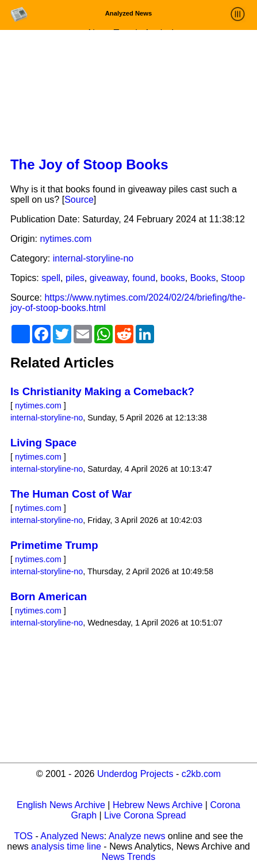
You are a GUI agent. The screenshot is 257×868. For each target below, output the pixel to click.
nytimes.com (66, 239)
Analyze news (137, 836)
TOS (23, 836)
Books (203, 278)
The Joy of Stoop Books (89, 164)
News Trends (128, 857)
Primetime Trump (54, 545)
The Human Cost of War (71, 494)
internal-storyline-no (93, 258)
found (144, 278)
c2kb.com (201, 774)
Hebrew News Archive (158, 805)
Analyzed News (72, 836)
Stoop (233, 278)
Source (79, 200)
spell (51, 278)
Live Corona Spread (145, 815)
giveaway (109, 278)
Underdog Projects (135, 774)
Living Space (43, 443)
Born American (49, 596)
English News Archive (61, 805)
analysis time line (66, 846)
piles (75, 278)
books (173, 278)
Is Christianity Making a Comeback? (102, 391)
